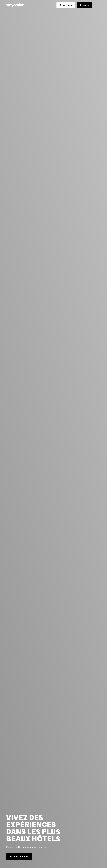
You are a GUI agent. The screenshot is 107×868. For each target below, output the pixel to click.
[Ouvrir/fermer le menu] (98, 5)
